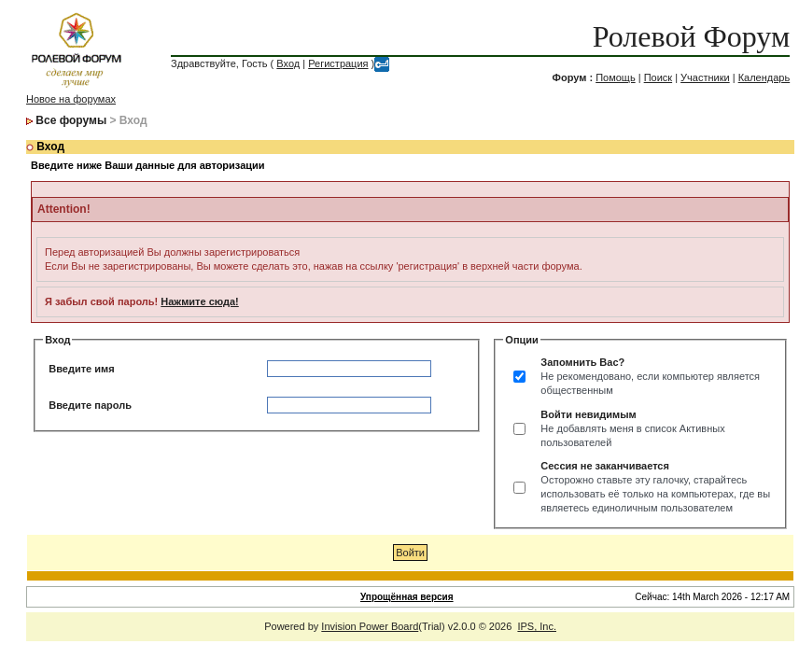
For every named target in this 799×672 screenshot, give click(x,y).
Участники (705, 77)
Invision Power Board (370, 626)
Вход (288, 63)
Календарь (764, 77)
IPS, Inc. (537, 626)
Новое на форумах (71, 99)
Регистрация (338, 63)
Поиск (658, 77)
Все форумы (71, 120)
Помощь (616, 77)
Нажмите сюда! (199, 301)
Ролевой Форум (691, 36)
